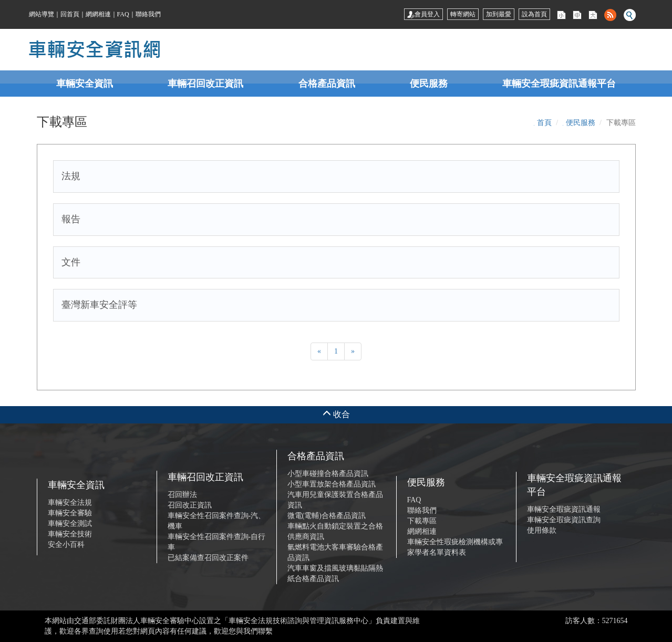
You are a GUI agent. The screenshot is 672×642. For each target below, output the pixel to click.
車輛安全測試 (70, 524)
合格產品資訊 (327, 84)
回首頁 (70, 14)
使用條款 (542, 530)
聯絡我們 (148, 14)
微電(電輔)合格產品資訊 (327, 516)
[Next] (353, 351)
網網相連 (98, 14)
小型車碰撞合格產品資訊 (328, 474)
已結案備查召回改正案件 (208, 558)
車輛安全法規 (70, 503)
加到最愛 (499, 14)
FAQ (123, 14)
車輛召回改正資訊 (205, 84)
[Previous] (319, 351)
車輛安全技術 (70, 534)
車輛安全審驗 (70, 513)
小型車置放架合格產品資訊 (332, 484)
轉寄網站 (463, 14)
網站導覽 (42, 14)
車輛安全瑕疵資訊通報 (564, 509)
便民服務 (429, 84)
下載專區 (422, 521)
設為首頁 (534, 14)
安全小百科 (66, 545)
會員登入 (423, 14)
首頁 (544, 123)
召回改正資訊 (190, 505)
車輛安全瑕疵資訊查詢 (564, 520)
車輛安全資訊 (85, 84)
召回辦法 (182, 495)
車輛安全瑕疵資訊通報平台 (559, 84)
